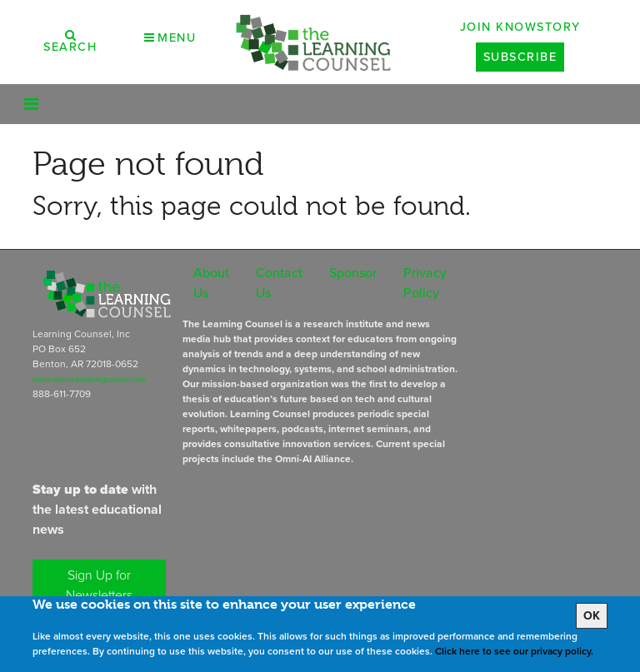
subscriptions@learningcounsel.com (89, 380)
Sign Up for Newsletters (99, 585)
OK (592, 616)
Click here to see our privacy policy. (514, 651)
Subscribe (520, 57)
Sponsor (353, 273)
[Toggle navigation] (31, 104)
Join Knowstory (520, 27)
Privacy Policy (425, 283)
